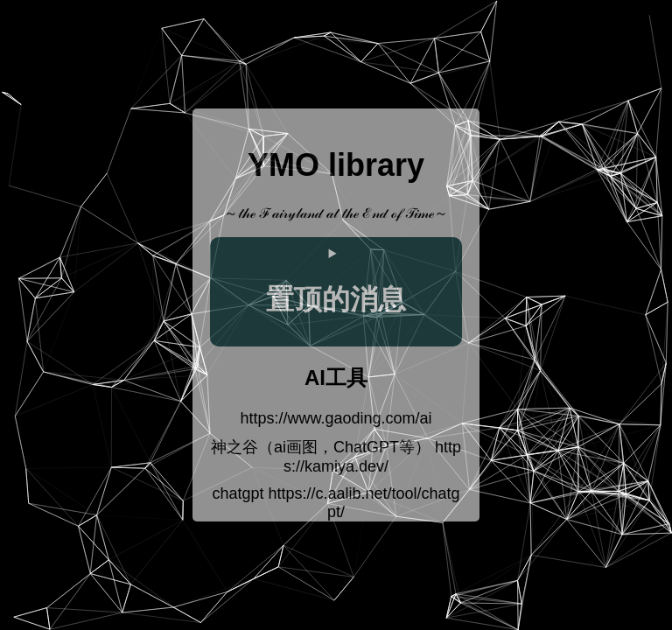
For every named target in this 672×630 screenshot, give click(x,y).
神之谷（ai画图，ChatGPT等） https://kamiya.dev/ (336, 457)
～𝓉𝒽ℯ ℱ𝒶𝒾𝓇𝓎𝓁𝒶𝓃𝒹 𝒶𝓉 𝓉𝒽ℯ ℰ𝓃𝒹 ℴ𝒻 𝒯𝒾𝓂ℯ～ (336, 213)
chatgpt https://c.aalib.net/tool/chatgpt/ (336, 503)
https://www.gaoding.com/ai (336, 418)
